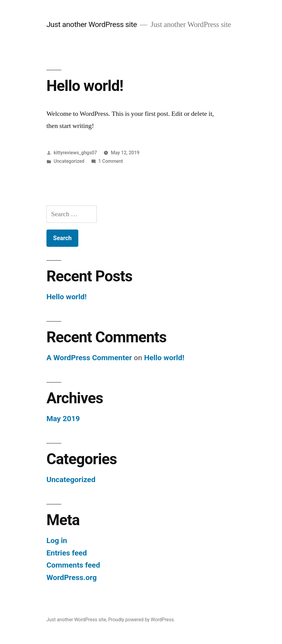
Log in (57, 540)
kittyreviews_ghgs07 (75, 153)
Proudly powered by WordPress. (141, 620)
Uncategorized (69, 161)
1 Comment (111, 161)
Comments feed (73, 565)
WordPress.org (72, 577)
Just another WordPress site (92, 24)
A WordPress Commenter (89, 358)
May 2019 (63, 419)
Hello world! (85, 86)
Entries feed (67, 553)
